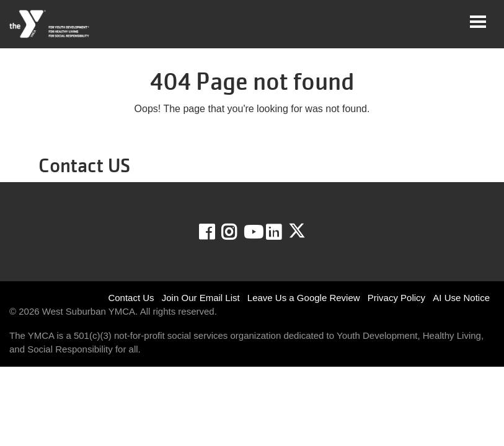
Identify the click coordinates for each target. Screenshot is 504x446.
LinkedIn (282, 232)
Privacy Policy (396, 298)
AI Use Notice (461, 298)
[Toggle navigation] (478, 22)
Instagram (238, 232)
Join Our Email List (201, 298)
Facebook (215, 232)
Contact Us (131, 298)
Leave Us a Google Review (304, 298)
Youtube (252, 232)
